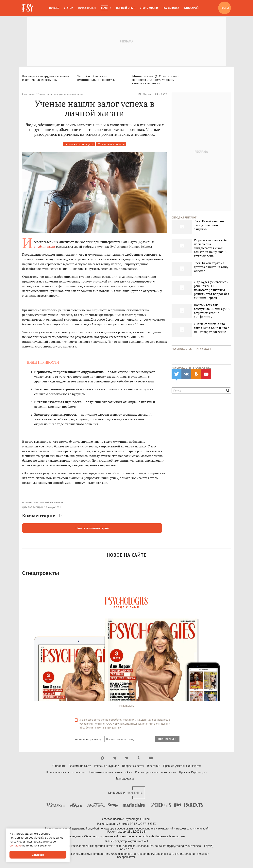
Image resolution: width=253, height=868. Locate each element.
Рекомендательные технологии (156, 772)
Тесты (225, 8)
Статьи (68, 8)
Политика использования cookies (111, 772)
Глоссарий (191, 8)
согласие (16, 845)
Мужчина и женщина (111, 144)
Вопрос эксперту (133, 766)
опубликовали (44, 247)
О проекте (59, 766)
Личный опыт (126, 8)
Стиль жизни (149, 8)
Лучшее (54, 8)
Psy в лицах (171, 8)
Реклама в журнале (107, 766)
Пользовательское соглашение (66, 772)
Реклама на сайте (80, 766)
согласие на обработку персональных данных (122, 720)
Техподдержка (125, 778)
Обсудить (145, 94)
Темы (104, 8)
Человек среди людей (79, 144)
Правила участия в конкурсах (182, 766)
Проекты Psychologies (193, 772)
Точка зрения (87, 8)
